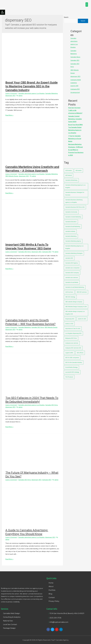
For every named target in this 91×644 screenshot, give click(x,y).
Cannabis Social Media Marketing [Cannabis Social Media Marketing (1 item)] (75, 286)
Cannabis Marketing (52, 93)
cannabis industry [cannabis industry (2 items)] (70, 230)
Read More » (9, 115)
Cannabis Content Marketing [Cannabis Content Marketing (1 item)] (73, 215)
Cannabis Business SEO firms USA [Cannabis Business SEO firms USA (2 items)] (75, 206)
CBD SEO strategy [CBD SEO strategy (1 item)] (70, 295)
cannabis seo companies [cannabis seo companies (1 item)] (72, 266)
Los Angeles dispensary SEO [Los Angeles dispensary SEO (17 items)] (73, 332)
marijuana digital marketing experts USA (76, 82)
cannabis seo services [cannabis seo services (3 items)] (72, 276)
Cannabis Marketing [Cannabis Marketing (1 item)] (71, 235)
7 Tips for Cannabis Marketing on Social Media (75, 137)
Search (66, 17)
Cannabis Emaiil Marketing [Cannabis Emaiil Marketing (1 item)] (73, 225)
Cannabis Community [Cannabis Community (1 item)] (71, 210)
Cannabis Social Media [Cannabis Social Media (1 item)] (72, 281)
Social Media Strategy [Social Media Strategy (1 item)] (71, 366)
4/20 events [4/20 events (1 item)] (69, 169)
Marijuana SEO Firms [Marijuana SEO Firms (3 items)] (71, 337)
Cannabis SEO (75, 60)
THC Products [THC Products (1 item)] (69, 375)
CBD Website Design (12, 176)
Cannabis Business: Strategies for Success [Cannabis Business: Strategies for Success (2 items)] (75, 192)
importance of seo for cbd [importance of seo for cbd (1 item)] (73, 327)
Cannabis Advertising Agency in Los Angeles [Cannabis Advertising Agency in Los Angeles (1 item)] (75, 185)
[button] (87, 5)
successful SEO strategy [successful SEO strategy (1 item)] (72, 371)
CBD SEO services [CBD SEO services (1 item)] (82, 290)
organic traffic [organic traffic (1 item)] (69, 351)
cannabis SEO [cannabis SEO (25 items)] (69, 257)
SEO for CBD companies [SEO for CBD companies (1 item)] (72, 356)
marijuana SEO (47, 252)
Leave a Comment (11, 93)
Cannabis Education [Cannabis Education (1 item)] (71, 220)
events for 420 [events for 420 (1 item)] (82, 317)
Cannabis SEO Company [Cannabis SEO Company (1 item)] (72, 271)
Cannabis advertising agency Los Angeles (32, 93)
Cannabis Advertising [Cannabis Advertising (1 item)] (71, 179)
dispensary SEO (10, 96)
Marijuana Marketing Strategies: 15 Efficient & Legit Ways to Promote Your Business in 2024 (76, 148)
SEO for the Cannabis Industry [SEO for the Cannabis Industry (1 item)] (74, 361)
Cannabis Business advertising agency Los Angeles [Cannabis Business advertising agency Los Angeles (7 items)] (74, 199)
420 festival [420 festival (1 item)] (69, 174)
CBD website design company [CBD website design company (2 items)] (74, 300)
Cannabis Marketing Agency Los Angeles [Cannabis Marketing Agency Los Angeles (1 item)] (74, 246)
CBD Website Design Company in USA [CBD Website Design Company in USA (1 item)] (76, 305)
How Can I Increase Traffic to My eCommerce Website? (75, 109)
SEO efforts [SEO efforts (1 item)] (80, 351)
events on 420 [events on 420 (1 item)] (69, 322)
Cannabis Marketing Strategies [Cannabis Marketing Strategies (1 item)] (74, 252)
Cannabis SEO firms (25, 252)
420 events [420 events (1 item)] (79, 169)
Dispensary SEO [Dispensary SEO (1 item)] (70, 317)
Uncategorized (75, 91)
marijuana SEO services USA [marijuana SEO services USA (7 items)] (73, 346)
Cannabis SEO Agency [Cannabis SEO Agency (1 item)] (72, 261)
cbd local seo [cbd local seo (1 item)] (69, 290)
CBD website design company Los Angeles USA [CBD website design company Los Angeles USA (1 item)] (75, 311)
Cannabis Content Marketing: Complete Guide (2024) (75, 117)
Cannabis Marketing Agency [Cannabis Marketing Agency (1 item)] (73, 240)
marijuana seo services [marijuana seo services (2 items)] (72, 341)
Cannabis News (75, 57)
